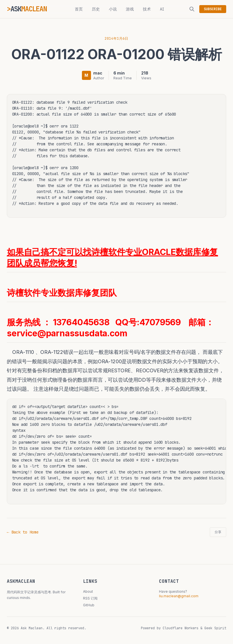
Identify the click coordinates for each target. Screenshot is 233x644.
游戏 (130, 9)
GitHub (89, 605)
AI (162, 9)
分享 (218, 532)
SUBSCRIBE (213, 9)
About (88, 591)
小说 (113, 9)
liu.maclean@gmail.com (179, 596)
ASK (29, 9)
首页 (79, 9)
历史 (96, 9)
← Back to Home (23, 532)
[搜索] (192, 9)
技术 (147, 9)
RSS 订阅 (90, 598)
